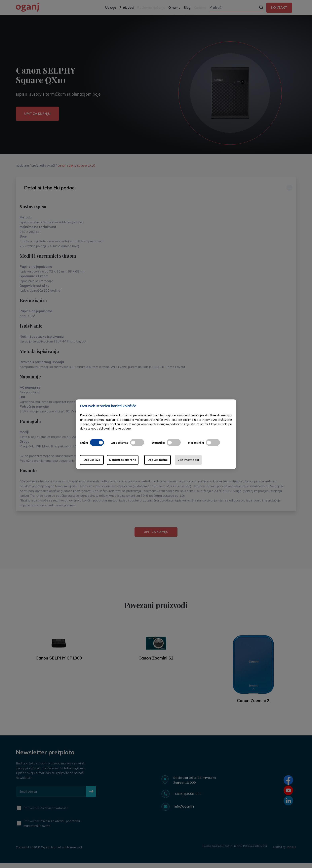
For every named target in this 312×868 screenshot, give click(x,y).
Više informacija (209, 460)
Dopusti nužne (172, 460)
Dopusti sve (96, 460)
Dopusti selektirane (134, 460)
